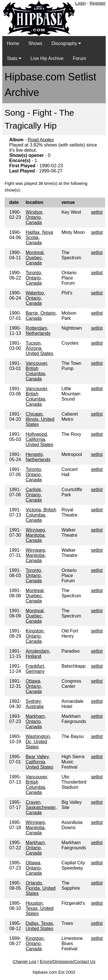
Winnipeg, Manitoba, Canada (36, 535)
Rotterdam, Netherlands (38, 331)
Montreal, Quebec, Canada (35, 258)
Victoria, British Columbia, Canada (41, 515)
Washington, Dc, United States (38, 742)
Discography (66, 43)
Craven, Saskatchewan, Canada (41, 807)
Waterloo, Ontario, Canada (35, 298)
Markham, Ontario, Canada (36, 721)
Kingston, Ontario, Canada (35, 636)
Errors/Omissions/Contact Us (68, 961)
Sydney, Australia (35, 704)
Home (13, 43)
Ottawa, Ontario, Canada (34, 686)
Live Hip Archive (47, 58)
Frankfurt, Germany (35, 669)
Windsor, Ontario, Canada (35, 217)
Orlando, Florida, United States (41, 888)
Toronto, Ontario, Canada (34, 278)
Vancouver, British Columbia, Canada (37, 371)
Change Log (24, 961)
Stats (14, 58)
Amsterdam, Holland (38, 654)
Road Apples (41, 140)
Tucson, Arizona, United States (39, 348)
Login (80, 3)
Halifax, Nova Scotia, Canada (39, 238)
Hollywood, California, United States (39, 439)
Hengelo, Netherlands (38, 457)
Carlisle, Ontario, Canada (34, 495)
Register (98, 3)
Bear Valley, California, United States (39, 762)
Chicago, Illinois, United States (40, 419)
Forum (79, 58)
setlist (97, 212)
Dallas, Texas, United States (40, 926)
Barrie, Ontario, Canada (41, 316)
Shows (35, 43)
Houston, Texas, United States (40, 908)
